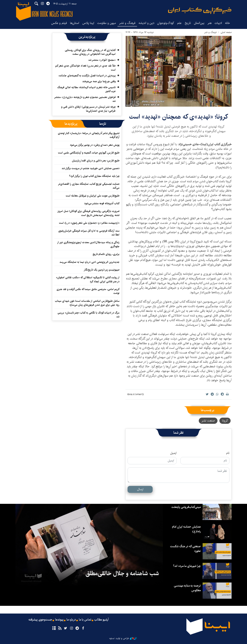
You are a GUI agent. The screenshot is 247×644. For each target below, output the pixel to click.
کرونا (225, 421)
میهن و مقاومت (107, 23)
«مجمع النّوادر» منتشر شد (102, 60)
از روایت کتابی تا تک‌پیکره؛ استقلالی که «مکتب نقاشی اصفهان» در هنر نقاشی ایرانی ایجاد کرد (88, 279)
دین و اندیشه (146, 23)
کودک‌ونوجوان (166, 23)
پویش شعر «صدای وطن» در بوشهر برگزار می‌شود (95, 145)
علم (179, 23)
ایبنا (200, 11)
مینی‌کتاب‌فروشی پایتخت (186, 507)
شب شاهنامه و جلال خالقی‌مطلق (122, 573)
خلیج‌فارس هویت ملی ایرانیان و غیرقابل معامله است (93, 196)
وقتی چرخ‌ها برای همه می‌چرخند (99, 81)
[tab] (103, 124)
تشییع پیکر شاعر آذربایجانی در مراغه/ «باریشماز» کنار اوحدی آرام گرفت (89, 135)
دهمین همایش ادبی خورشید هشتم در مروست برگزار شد (91, 168)
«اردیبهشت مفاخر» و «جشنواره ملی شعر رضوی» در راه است (89, 223)
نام (228, 453)
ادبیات (218, 23)
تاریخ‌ (188, 23)
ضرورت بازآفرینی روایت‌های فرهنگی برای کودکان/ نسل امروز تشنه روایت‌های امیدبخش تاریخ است (88, 213)
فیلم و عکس (59, 23)
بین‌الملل (199, 23)
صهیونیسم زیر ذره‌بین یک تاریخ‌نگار (102, 270)
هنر (209, 23)
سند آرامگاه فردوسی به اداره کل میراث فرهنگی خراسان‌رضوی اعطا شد (89, 233)
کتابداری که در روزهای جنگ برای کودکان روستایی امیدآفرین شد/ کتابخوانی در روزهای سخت (90, 52)
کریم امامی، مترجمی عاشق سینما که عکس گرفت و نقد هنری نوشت (88, 291)
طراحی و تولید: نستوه (123, 638)
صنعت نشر (208, 421)
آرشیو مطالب (102, 620)
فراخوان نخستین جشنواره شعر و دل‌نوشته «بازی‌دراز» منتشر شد (85, 99)
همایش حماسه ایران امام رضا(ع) (186, 529)
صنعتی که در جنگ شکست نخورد (185, 549)
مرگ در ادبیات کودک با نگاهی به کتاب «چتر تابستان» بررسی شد (88, 315)
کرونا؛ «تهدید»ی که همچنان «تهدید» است (178, 117)
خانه (228, 23)
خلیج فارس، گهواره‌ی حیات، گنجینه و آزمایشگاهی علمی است (89, 153)
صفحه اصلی (226, 32)
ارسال (140, 489)
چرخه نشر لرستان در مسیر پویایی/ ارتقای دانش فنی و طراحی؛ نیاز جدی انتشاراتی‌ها (88, 109)
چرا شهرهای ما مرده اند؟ (187, 566)
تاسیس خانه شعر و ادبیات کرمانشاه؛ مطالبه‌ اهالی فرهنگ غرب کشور (86, 89)
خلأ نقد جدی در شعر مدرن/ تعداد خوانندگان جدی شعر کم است (85, 68)
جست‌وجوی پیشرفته (40, 620)
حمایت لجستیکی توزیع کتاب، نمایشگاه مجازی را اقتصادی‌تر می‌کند (89, 186)
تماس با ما (85, 620)
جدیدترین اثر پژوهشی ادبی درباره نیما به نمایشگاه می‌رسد (89, 262)
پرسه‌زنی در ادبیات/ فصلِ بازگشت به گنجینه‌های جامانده (87, 76)
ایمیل (173, 453)
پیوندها (59, 620)
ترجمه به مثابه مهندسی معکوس (187, 588)
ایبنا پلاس (88, 23)
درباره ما (71, 620)
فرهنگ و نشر (127, 23)
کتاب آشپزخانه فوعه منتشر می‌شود (102, 203)
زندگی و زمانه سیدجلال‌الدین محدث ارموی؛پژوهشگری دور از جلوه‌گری (88, 244)
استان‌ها (75, 23)
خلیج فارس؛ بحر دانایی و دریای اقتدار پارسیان (96, 161)
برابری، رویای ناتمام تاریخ (106, 254)
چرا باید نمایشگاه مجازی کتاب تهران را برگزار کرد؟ (94, 176)
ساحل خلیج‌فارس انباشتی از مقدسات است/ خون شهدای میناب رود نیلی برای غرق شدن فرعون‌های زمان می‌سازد (87, 303)
